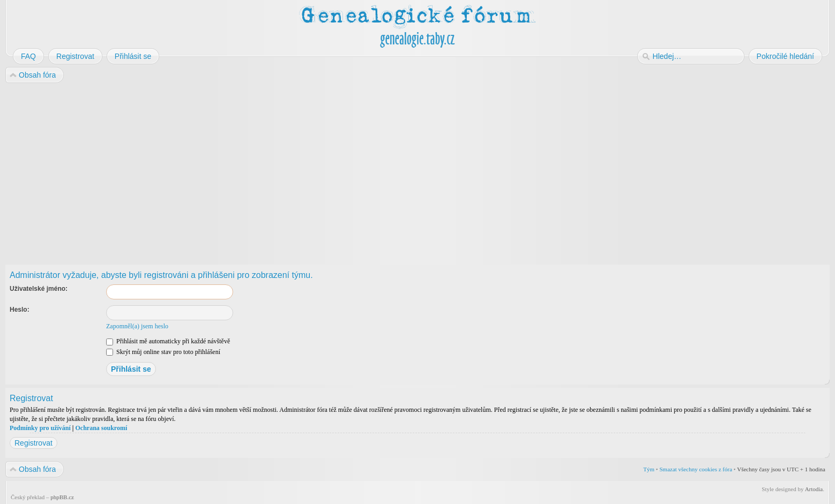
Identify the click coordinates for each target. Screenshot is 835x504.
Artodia (814, 489)
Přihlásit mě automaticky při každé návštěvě (168, 341)
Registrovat (33, 443)
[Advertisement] (328, 170)
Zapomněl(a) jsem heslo (137, 326)
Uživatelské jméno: (39, 289)
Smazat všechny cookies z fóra (696, 469)
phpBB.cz (62, 497)
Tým (649, 469)
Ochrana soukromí (101, 428)
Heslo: (20, 310)
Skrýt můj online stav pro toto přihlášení (163, 352)
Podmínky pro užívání (40, 428)
